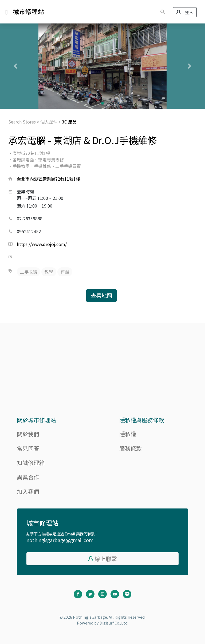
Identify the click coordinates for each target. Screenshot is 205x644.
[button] (15, 66)
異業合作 (28, 477)
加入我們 (28, 491)
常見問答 (28, 448)
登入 (185, 12)
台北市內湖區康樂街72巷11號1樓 (48, 179)
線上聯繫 (106, 559)
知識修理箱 (31, 463)
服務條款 (131, 448)
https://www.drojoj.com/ (42, 244)
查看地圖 (101, 295)
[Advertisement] (102, 373)
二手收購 (29, 272)
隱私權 (128, 434)
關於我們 (28, 434)
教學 (49, 272)
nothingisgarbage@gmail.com (60, 540)
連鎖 (65, 272)
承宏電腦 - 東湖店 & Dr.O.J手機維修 (82, 140)
